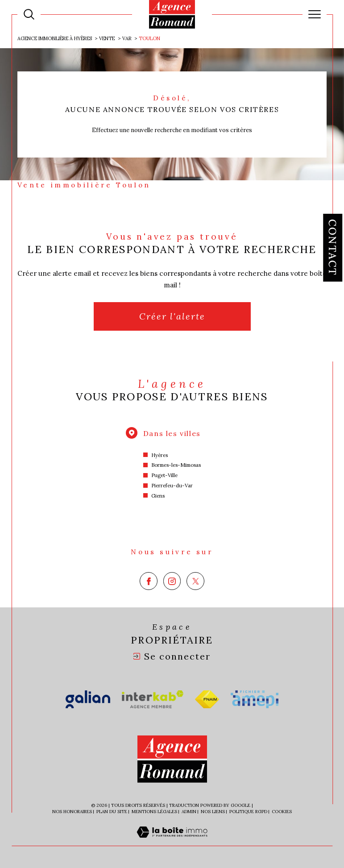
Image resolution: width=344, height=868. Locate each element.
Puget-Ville (164, 475)
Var (127, 38)
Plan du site (112, 812)
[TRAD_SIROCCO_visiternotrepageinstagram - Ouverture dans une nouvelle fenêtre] (172, 581)
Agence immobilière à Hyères (55, 38)
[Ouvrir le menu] (315, 14)
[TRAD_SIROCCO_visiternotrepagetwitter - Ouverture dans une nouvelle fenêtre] (195, 581)
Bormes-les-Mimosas (176, 465)
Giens (158, 496)
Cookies (282, 812)
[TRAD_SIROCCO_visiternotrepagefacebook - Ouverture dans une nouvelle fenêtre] (149, 581)
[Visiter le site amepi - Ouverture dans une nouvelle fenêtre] (255, 699)
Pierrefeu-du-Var (172, 486)
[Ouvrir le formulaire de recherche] (29, 14)
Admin (189, 812)
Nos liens (213, 812)
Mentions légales (154, 812)
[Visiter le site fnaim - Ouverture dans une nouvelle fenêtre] (207, 699)
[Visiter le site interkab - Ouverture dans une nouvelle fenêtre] (153, 699)
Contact (333, 248)
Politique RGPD (248, 812)
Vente (107, 38)
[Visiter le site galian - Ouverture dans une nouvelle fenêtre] (88, 699)
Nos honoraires (72, 812)
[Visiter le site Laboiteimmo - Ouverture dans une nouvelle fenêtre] (172, 841)
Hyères (160, 455)
